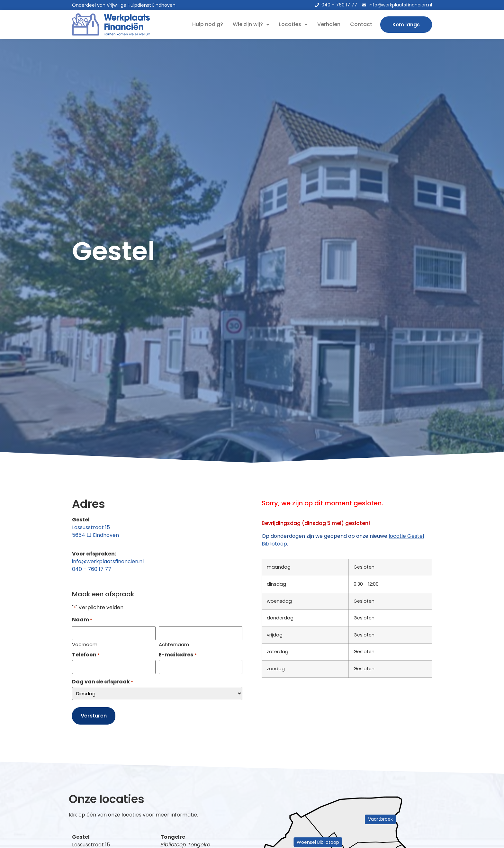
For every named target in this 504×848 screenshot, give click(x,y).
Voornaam (85, 643)
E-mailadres (178, 654)
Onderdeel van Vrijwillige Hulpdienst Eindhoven (124, 5)
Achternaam (174, 643)
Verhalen (329, 24)
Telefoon (86, 654)
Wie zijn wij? (251, 24)
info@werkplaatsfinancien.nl (108, 561)
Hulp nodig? (208, 24)
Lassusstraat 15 (91, 527)
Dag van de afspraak (103, 680)
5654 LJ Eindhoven (95, 535)
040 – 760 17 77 (92, 569)
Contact (361, 24)
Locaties (293, 24)
